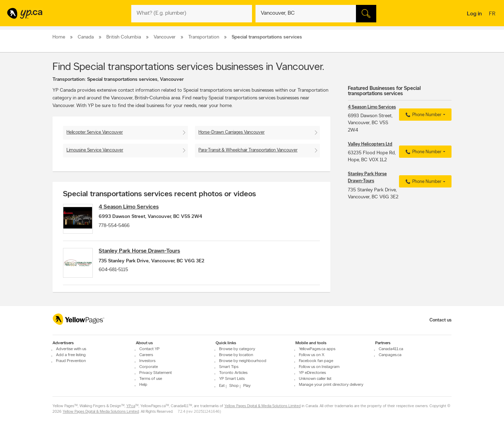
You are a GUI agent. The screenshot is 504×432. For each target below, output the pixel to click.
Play (247, 386)
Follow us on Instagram (319, 367)
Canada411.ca (391, 349)
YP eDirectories (312, 373)
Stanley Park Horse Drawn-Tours (142, 253)
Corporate (149, 367)
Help (143, 385)
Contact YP (149, 349)
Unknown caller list (315, 379)
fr (493, 14)
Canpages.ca (390, 355)
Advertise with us (71, 349)
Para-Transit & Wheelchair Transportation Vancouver (248, 150)
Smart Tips (229, 367)
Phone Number (423, 115)
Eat (222, 386)
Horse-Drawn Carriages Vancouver (232, 132)
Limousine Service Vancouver (95, 150)
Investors (147, 361)
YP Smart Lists (232, 379)
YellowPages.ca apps (317, 349)
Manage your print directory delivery (331, 385)
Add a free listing (71, 355)
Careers (146, 355)
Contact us (440, 320)
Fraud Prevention (71, 361)
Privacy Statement (156, 373)
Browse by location (236, 355)
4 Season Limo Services (131, 207)
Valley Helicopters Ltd (370, 144)
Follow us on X (312, 355)
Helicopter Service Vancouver (95, 132)
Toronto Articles (233, 373)
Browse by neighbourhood (243, 361)
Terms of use (151, 379)
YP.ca (131, 406)
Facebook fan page (316, 361)
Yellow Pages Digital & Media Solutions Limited (262, 406)
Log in (474, 14)
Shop (234, 386)
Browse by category (237, 349)
